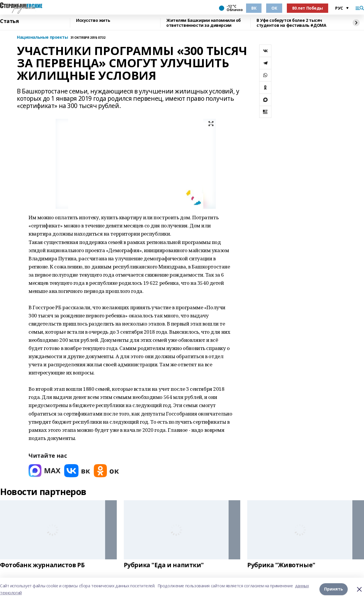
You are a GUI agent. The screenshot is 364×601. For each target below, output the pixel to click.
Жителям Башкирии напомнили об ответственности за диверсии (204, 23)
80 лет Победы (308, 8)
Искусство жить (93, 21)
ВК (254, 8)
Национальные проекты (43, 37)
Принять (334, 589)
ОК (274, 8)
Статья (9, 21)
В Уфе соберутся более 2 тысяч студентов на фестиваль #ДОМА (291, 23)
